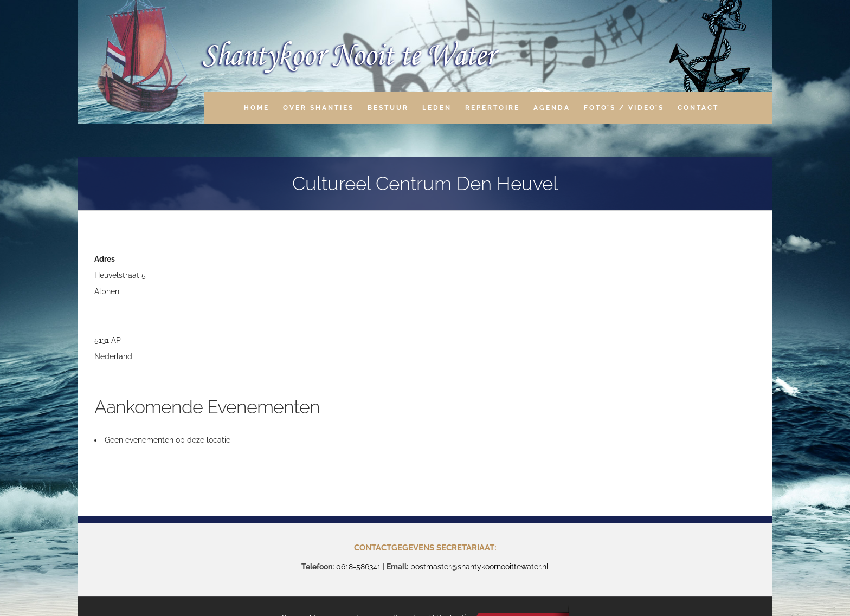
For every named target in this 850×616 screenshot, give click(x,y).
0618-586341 (358, 567)
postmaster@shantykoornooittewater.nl (479, 567)
